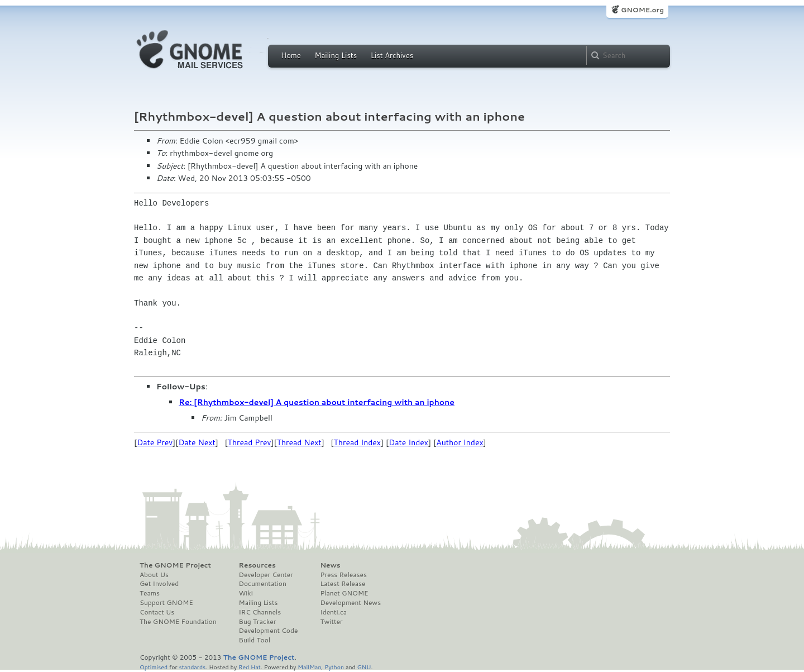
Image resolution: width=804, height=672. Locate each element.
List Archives (392, 55)
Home (291, 55)
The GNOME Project (175, 565)
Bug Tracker (258, 622)
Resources (257, 565)
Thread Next (299, 442)
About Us (154, 575)
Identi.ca (333, 612)
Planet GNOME (344, 593)
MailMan (309, 667)
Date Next (197, 442)
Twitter (331, 622)
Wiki (246, 593)
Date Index (408, 442)
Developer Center (266, 575)
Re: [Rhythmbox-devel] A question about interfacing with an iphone (317, 402)
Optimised (154, 667)
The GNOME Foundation (178, 622)
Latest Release (343, 584)
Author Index (460, 442)
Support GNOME (166, 603)
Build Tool (255, 640)
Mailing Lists (336, 55)
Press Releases (343, 575)
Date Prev (155, 442)
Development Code (269, 631)
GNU (364, 667)
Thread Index (358, 442)
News (330, 565)
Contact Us (157, 612)
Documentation (263, 584)
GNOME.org (642, 10)
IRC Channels (260, 612)
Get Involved (159, 584)
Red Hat (250, 667)
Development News (350, 603)
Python (334, 667)
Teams (150, 593)
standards (192, 667)
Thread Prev (250, 442)
